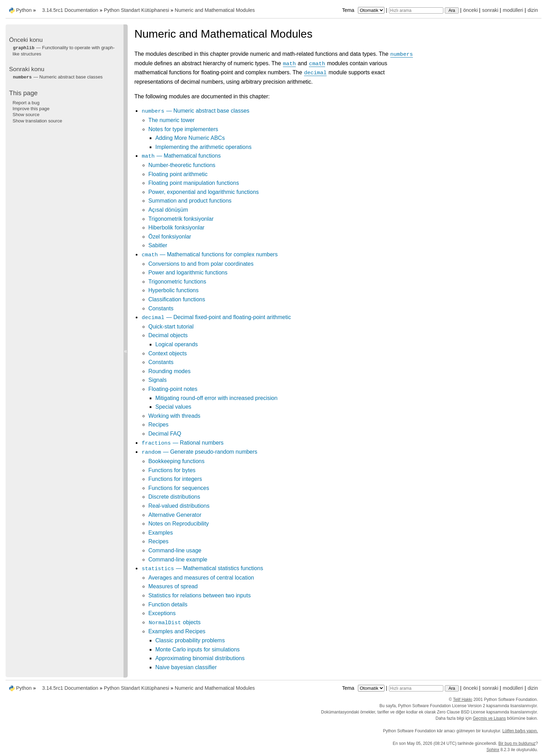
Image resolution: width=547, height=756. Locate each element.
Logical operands (177, 344)
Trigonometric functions (177, 282)
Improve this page (31, 109)
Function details (168, 604)
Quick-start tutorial (171, 327)
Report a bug (26, 103)
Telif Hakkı (463, 700)
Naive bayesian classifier (186, 667)
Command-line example (178, 560)
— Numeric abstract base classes (195, 111)
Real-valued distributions (179, 506)
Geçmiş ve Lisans (489, 718)
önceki (471, 10)
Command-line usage (175, 550)
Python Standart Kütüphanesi (137, 10)
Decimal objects (168, 335)
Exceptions (162, 613)
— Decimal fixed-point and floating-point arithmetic (216, 317)
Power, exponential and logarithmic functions (204, 192)
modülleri (513, 10)
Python (24, 10)
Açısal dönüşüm (168, 210)
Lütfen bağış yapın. (520, 731)
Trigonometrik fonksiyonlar (181, 219)
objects (174, 622)
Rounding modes (169, 371)
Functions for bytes (172, 470)
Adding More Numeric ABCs (190, 138)
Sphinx (493, 750)
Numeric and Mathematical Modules (215, 10)
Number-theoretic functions (182, 165)
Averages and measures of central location (201, 578)
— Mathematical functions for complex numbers (209, 254)
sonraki (490, 10)
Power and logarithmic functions (188, 273)
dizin (533, 10)
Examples (160, 533)
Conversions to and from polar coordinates (201, 264)
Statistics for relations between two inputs (199, 595)
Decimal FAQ (165, 434)
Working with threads (174, 416)
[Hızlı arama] (416, 10)
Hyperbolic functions (173, 290)
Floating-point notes (173, 389)
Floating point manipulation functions (194, 183)
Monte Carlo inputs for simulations (197, 649)
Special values (173, 407)
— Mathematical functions (181, 156)
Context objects (167, 353)
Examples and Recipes (177, 631)
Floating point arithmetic (178, 174)
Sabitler (158, 245)
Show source (26, 115)
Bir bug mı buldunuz (517, 743)
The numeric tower (171, 120)
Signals (157, 380)
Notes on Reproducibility (178, 524)
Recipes (158, 425)
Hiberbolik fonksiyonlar (176, 228)
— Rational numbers (182, 443)
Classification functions (177, 299)
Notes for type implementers (183, 129)
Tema (364, 10)
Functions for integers (175, 479)
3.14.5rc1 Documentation (70, 10)
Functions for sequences (179, 488)
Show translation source (37, 121)
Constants (161, 308)
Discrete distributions (174, 497)
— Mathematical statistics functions (202, 568)
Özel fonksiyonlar (170, 237)
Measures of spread (173, 586)
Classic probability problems (190, 640)
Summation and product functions (190, 201)
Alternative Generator (175, 515)
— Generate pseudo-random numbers (199, 452)
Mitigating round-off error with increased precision (216, 398)
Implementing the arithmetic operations (203, 147)
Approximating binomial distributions (200, 658)
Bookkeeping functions (176, 461)
